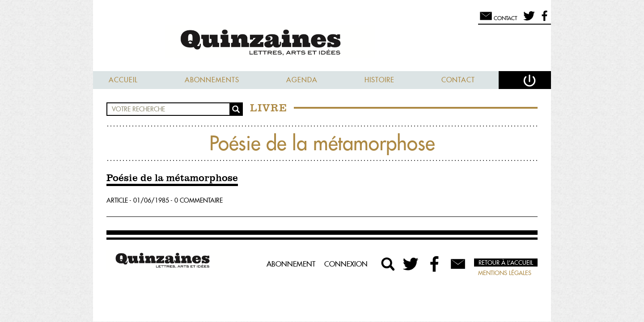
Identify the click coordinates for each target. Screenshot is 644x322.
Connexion (346, 264)
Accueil (123, 80)
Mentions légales (505, 273)
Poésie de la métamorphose (172, 178)
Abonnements (212, 80)
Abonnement (291, 264)
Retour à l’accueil (506, 263)
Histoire (379, 80)
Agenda (302, 80)
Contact (458, 80)
